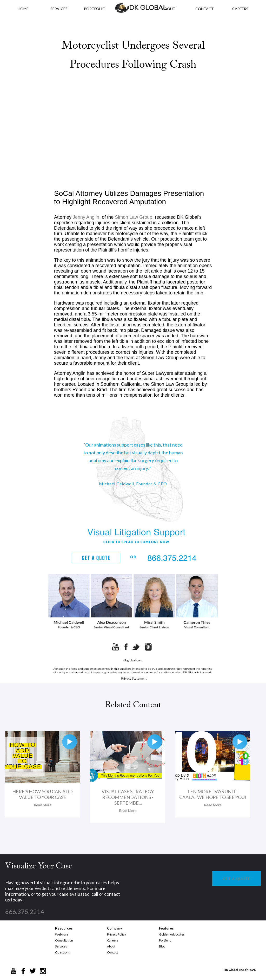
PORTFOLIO (95, 9)
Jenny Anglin (86, 217)
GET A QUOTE (237, 879)
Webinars (62, 934)
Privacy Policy (117, 934)
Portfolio (165, 940)
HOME (23, 9)
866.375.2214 (25, 911)
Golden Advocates (172, 934)
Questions (62, 952)
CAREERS (240, 9)
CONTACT (205, 9)
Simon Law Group (134, 217)
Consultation (64, 940)
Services (59, 9)
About (111, 946)
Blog (162, 946)
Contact (112, 952)
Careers (113, 940)
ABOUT (169, 9)
